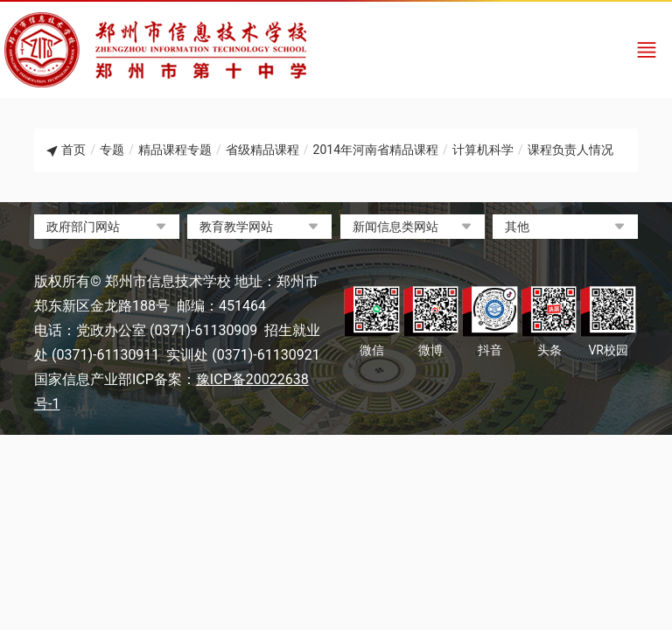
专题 (112, 150)
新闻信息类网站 (395, 227)
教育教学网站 (236, 227)
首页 (73, 150)
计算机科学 (483, 150)
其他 (517, 227)
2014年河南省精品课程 (376, 150)
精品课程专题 (175, 150)
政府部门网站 (83, 227)
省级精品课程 (262, 150)
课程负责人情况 (570, 150)
